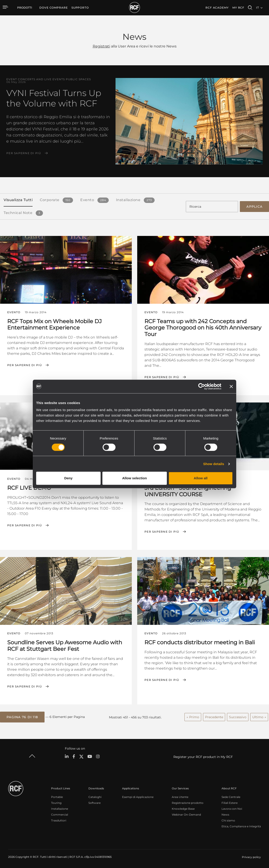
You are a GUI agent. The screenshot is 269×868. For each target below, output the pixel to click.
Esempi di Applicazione (138, 796)
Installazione (60, 808)
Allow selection (134, 478)
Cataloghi (95, 796)
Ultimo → (259, 717)
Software (94, 802)
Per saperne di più (24, 153)
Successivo (238, 717)
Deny (68, 478)
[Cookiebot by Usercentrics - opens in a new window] (202, 386)
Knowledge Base (183, 808)
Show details (214, 464)
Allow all (201, 478)
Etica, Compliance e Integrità (241, 826)
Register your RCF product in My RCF (203, 756)
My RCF (238, 8)
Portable (57, 796)
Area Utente (180, 796)
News (225, 814)
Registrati (101, 46)
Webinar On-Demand (186, 814)
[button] (22, 717)
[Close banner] (231, 386)
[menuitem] (54, 8)
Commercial (60, 814)
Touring (56, 802)
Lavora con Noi (232, 808)
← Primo (193, 717)
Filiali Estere (230, 802)
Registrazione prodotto (188, 802)
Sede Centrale (231, 796)
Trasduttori (59, 820)
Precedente (214, 717)
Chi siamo (228, 820)
